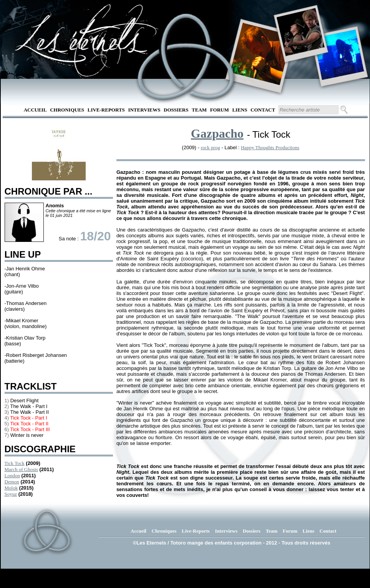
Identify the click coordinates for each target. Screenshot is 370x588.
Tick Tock (15, 463)
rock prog (210, 147)
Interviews (144, 110)
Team (199, 110)
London (12, 476)
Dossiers (176, 110)
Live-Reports (106, 110)
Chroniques (67, 110)
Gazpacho (217, 133)
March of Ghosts (21, 469)
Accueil (35, 110)
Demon (12, 482)
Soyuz (11, 494)
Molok (11, 488)
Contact (263, 110)
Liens (240, 110)
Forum (220, 110)
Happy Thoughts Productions (270, 147)
